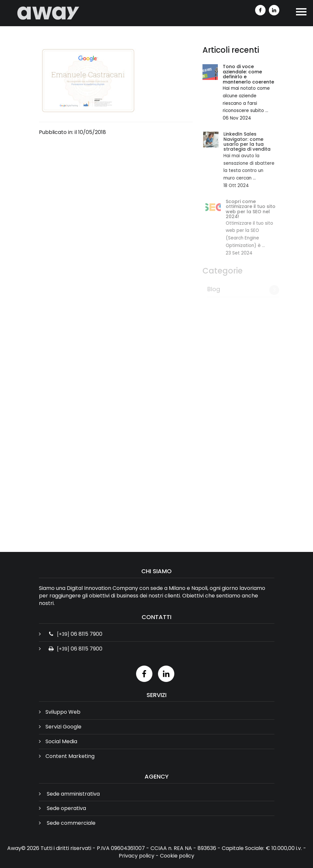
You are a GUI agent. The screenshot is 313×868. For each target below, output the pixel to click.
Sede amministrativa (73, 794)
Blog (215, 289)
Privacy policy (137, 856)
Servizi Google (63, 727)
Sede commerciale (71, 823)
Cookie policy (177, 856)
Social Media (61, 741)
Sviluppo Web (63, 712)
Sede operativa (66, 808)
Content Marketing (70, 756)
